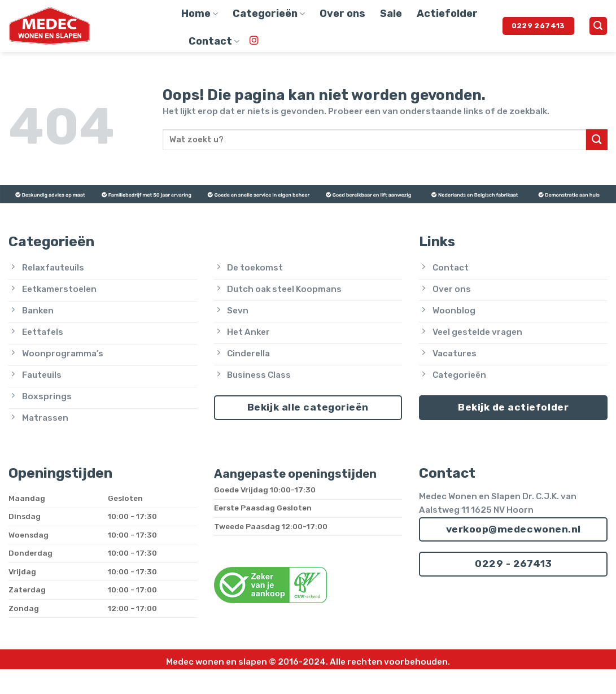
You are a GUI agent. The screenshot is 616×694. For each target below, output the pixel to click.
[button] (598, 26)
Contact (214, 41)
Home (200, 14)
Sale (391, 14)
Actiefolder (447, 14)
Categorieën (269, 14)
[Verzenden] (597, 140)
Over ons (342, 14)
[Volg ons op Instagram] (254, 41)
